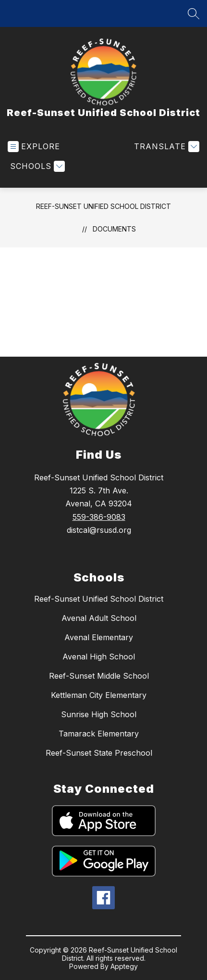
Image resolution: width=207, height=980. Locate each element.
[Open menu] (34, 147)
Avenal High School (99, 657)
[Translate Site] (165, 147)
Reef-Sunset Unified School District (103, 206)
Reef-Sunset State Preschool (99, 753)
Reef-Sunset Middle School (99, 676)
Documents (114, 229)
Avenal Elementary (99, 637)
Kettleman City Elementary (99, 695)
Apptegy (124, 966)
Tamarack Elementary (99, 734)
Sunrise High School (99, 714)
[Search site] (194, 13)
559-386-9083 (99, 517)
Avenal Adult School (99, 618)
